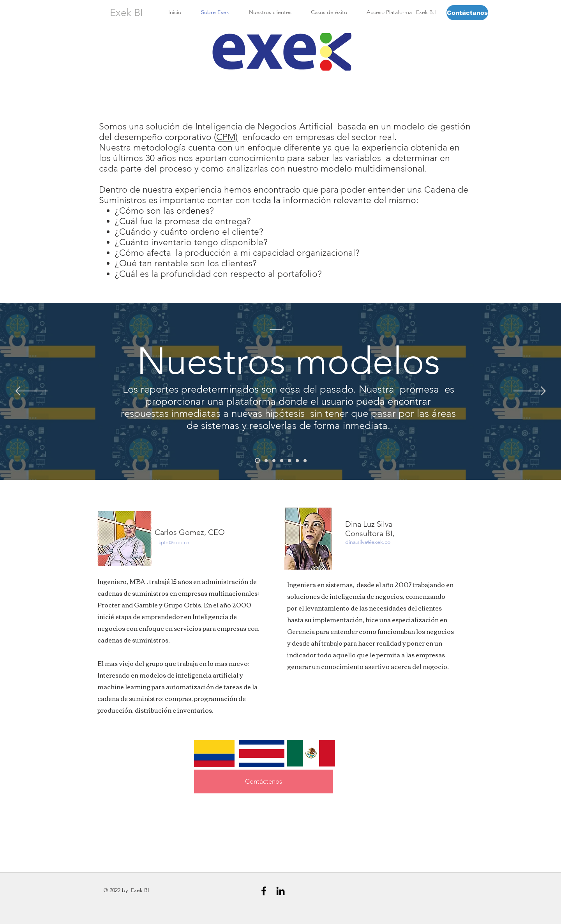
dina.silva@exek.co (368, 542)
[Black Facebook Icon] (264, 891)
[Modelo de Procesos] (289, 460)
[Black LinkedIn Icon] (280, 891)
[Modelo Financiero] (297, 460)
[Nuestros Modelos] (257, 461)
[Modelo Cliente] (266, 460)
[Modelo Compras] (305, 460)
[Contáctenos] (263, 782)
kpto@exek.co (174, 543)
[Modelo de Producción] (282, 460)
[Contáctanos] (467, 13)
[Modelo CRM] (274, 460)
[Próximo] (530, 392)
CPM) (227, 137)
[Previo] (31, 392)
